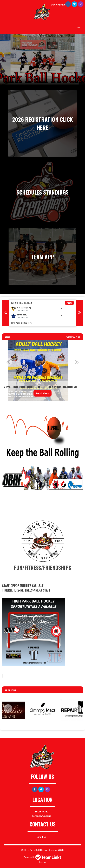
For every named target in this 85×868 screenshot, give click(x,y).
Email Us (42, 837)
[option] (42, 313)
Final (69, 303)
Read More (43, 393)
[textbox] (42, 331)
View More (73, 337)
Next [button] (79, 313)
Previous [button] (6, 313)
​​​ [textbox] (42, 608)
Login (42, 862)
